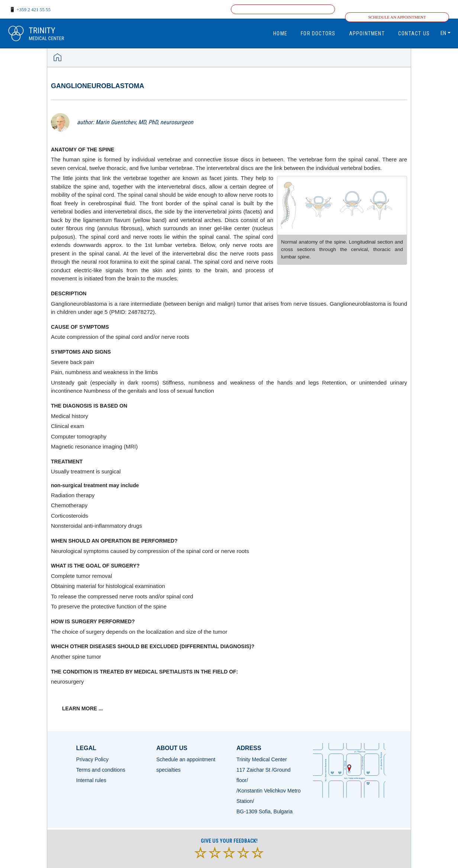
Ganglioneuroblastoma (98, 86)
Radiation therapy (73, 495)
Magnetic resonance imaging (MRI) (94, 446)
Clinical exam (67, 426)
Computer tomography (79, 436)
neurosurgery (67, 681)
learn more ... (83, 708)
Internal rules (91, 780)
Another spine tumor (76, 657)
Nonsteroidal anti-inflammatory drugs (96, 526)
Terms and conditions (101, 770)
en (443, 33)
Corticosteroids (70, 516)
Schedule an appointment (397, 17)
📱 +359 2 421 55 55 (30, 9)
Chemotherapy (69, 505)
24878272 (141, 312)
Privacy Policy (92, 759)
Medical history (70, 416)
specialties (168, 770)
